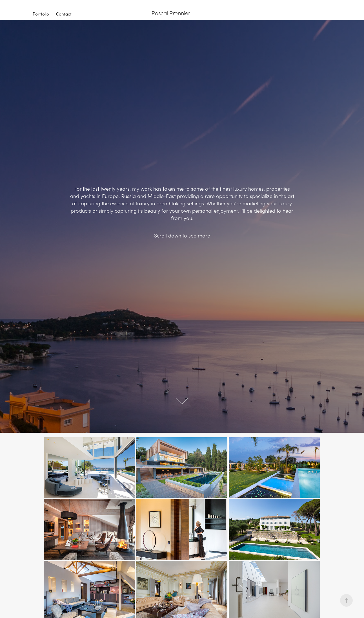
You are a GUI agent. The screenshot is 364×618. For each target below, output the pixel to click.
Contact (64, 14)
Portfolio (41, 14)
